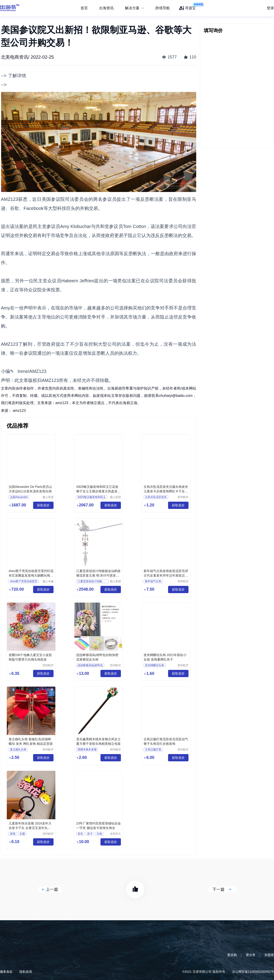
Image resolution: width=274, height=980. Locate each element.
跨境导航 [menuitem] (163, 8)
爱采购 (232, 955)
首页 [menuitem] (84, 8)
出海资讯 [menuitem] (106, 8)
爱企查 (251, 955)
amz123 (19, 411)
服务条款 (6, 972)
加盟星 (269, 955)
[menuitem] (135, 8)
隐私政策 (26, 972)
